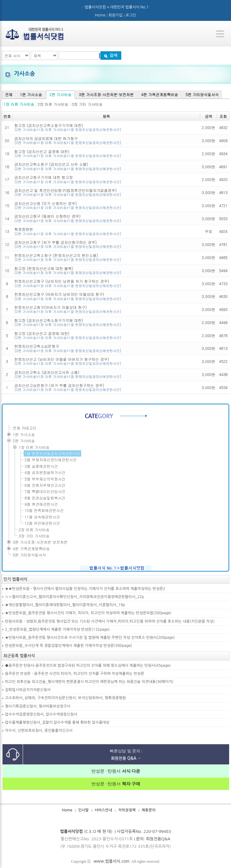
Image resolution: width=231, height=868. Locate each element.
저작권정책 (127, 810)
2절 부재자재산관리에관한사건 (51, 460)
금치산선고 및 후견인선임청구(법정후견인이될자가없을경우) (106, 192)
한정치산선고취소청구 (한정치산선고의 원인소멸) (106, 257)
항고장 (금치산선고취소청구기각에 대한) (106, 127)
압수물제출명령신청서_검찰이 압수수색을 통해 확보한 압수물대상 (57, 722)
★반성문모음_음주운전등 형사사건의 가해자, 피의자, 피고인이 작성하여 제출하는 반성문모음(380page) (88, 613)
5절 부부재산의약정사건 (45, 479)
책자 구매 (130, 784)
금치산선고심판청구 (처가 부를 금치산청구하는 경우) (106, 387)
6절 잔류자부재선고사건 (45, 485)
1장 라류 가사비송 (19, 104)
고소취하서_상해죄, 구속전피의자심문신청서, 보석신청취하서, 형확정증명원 (65, 698)
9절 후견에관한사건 (41, 504)
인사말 (83, 810)
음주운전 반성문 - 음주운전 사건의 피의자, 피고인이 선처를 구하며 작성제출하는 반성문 (75, 674)
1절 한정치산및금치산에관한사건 (52, 453)
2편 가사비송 (60, 94)
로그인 (131, 15)
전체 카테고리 (25, 428)
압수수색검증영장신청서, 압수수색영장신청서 (41, 714)
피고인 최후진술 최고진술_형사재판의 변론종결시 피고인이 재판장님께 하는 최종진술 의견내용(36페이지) (89, 682)
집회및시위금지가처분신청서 (28, 690)
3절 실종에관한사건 (41, 466)
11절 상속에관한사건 (42, 517)
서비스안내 (103, 810)
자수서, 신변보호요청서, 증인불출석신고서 (39, 731)
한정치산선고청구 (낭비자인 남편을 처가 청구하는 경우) (106, 283)
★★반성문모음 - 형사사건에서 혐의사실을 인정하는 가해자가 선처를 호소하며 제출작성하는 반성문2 (85, 589)
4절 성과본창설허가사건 (45, 472)
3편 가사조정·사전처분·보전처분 (106, 94)
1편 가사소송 (31, 94)
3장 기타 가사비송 (87, 104)
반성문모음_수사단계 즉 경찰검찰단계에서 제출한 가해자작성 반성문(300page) (69, 646)
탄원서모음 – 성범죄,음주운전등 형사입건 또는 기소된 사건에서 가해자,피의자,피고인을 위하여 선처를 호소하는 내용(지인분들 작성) (110, 621)
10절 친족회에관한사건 (44, 510)
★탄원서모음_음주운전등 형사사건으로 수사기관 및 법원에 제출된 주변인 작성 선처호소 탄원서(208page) (90, 638)
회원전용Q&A (158, 839)
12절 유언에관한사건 (42, 523)
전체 (9, 94)
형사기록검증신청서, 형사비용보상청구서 (38, 706)
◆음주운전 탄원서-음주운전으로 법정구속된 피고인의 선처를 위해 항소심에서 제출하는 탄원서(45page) (88, 666)
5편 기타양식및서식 (202, 94)
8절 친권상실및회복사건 (45, 498)
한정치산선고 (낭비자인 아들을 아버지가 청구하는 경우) (106, 361)
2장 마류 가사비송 (53, 104)
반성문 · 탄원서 (116, 771)
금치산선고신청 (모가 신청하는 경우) (106, 205)
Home (100, 15)
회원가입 (115, 15)
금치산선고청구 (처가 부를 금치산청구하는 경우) (106, 244)
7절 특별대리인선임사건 (45, 491)
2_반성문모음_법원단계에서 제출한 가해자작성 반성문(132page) (57, 629)
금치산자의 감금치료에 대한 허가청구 (106, 140)
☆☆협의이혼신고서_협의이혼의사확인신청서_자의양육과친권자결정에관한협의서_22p (75, 597)
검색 (111, 55)
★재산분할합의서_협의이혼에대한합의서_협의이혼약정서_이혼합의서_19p (65, 605)
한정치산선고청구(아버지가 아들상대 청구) (106, 309)
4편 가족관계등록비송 (160, 94)
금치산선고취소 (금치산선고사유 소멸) (106, 374)
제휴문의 (148, 810)
